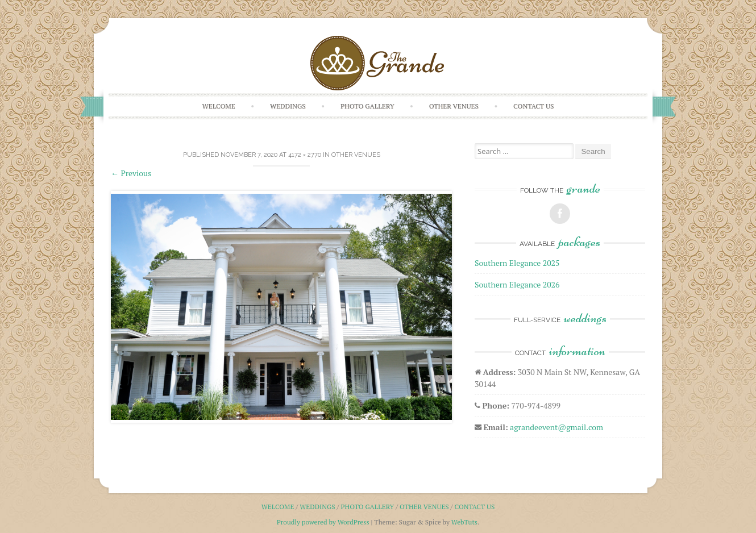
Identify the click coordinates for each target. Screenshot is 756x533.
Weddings (288, 106)
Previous (131, 173)
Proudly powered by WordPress (323, 522)
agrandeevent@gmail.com (556, 427)
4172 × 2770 (305, 155)
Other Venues (454, 106)
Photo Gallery (367, 106)
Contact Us (533, 106)
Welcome (219, 106)
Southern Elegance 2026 (517, 284)
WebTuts (464, 522)
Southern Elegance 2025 (517, 263)
